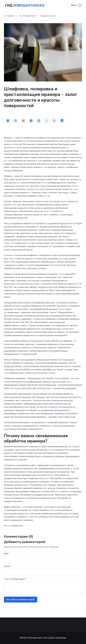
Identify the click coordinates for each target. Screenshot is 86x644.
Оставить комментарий (21, 600)
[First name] (43, 559)
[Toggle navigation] (77, 5)
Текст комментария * (15, 579)
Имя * (7, 554)
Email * (7, 566)
